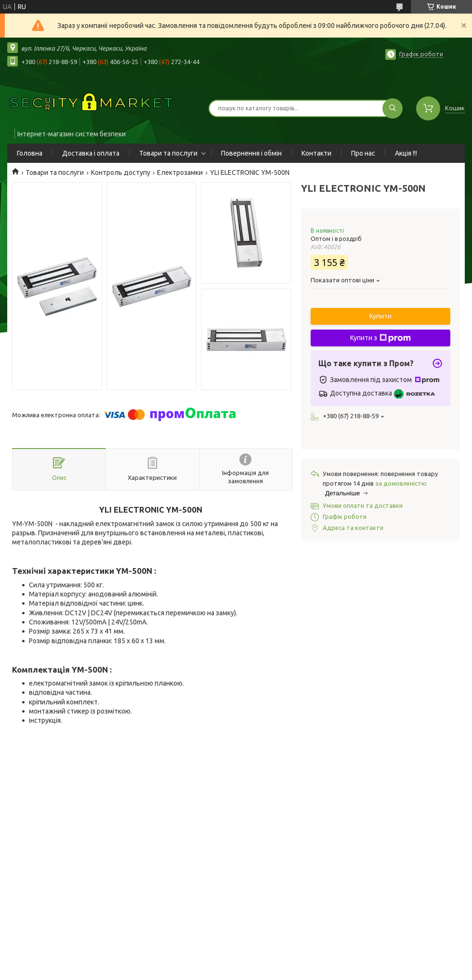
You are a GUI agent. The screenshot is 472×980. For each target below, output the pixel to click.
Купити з (380, 338)
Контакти (316, 153)
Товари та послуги (168, 153)
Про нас (363, 153)
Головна (30, 153)
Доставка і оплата (91, 153)
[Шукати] (393, 108)
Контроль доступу (121, 172)
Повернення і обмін (251, 153)
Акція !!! (406, 153)
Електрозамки (180, 172)
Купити (380, 316)
